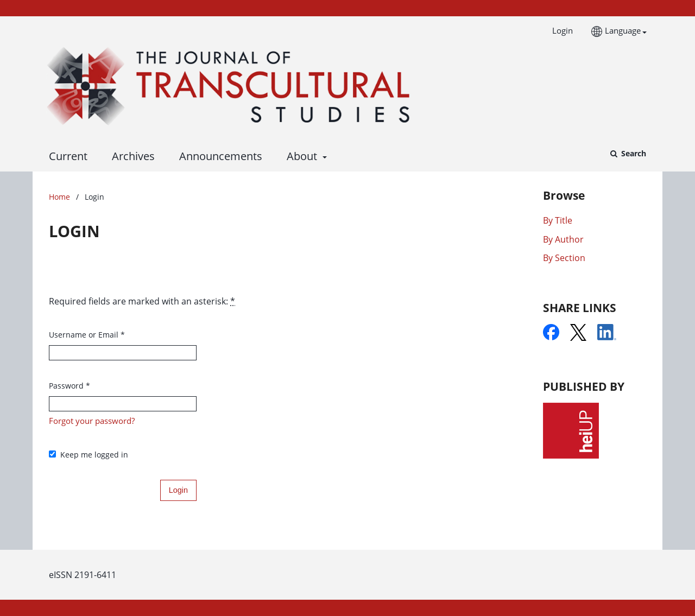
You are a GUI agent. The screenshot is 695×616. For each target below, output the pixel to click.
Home (59, 197)
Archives (131, 156)
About (301, 156)
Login (558, 31)
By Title (558, 220)
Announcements (218, 156)
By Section (564, 258)
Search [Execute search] (633, 153)
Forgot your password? (92, 421)
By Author (563, 239)
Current (65, 156)
